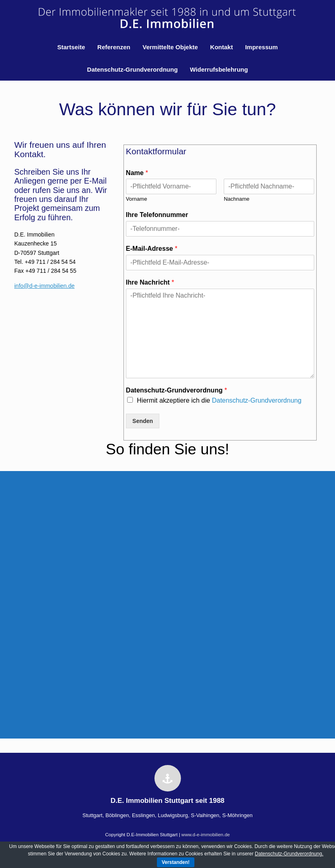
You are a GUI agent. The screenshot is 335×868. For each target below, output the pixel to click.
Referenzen (114, 47)
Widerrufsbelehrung (219, 69)
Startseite (71, 47)
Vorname (137, 199)
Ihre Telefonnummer (157, 215)
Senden (143, 421)
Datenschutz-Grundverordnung (133, 69)
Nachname (237, 199)
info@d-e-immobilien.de (44, 286)
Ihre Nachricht (150, 282)
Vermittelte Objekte (170, 47)
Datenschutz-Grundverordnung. (289, 854)
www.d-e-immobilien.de (206, 835)
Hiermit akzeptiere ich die (219, 400)
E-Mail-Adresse (152, 249)
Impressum (261, 47)
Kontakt (222, 47)
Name (137, 173)
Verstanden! (176, 862)
